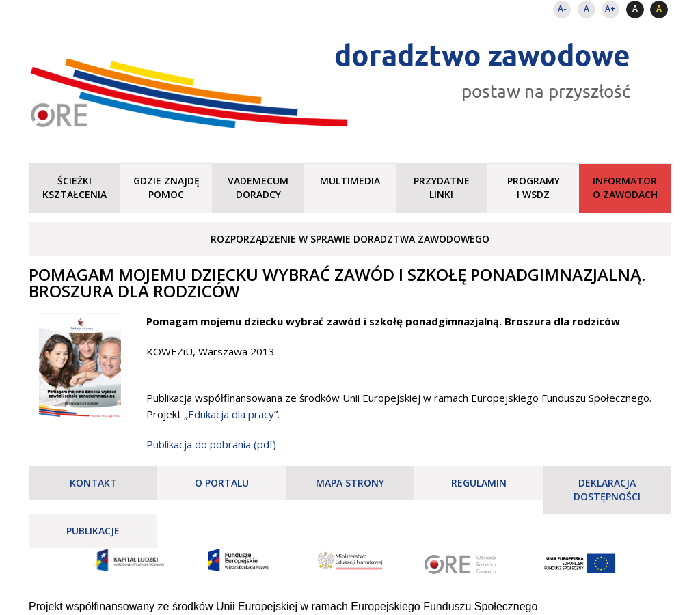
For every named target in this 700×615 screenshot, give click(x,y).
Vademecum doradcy (258, 188)
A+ (610, 9)
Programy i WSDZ (534, 188)
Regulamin (479, 483)
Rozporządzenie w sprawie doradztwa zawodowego (350, 239)
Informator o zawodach (625, 188)
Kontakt (93, 483)
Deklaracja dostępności (607, 490)
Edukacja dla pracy (231, 414)
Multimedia (350, 181)
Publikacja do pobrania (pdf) (211, 444)
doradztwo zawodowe (482, 54)
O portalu (222, 483)
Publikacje (93, 531)
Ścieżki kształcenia (75, 188)
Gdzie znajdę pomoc (166, 188)
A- (562, 9)
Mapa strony (350, 483)
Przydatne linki (442, 188)
